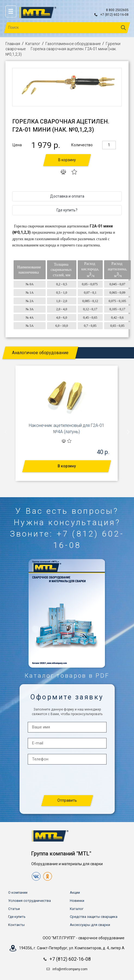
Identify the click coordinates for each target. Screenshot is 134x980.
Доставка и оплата (67, 196)
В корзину (67, 160)
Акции (75, 892)
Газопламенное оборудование (73, 44)
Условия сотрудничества (29, 901)
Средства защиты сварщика (94, 917)
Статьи (14, 909)
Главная (13, 44)
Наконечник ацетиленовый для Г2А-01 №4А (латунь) (67, 428)
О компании (18, 892)
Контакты (16, 925)
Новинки (77, 901)
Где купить (17, 917)
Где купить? (67, 210)
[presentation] (6, 432)
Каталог (33, 44)
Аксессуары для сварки (90, 925)
